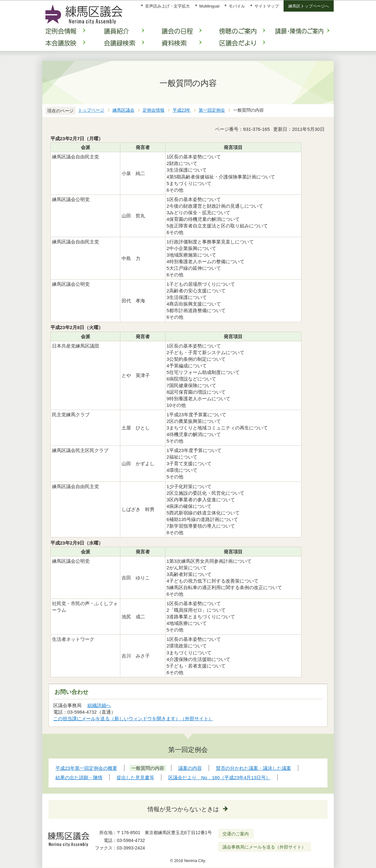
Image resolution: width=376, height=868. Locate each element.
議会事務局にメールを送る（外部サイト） (264, 847)
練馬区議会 (123, 110)
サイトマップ (267, 6)
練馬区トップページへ (309, 6)
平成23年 (182, 110)
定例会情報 (154, 110)
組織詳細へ (99, 705)
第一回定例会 (212, 110)
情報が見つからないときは (183, 809)
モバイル (237, 6)
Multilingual (209, 6)
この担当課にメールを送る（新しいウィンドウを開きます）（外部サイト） (133, 719)
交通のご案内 (236, 834)
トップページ (91, 110)
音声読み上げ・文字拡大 (167, 6)
